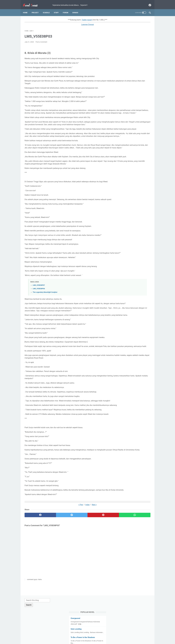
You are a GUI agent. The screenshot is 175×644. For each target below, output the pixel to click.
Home (27, 9)
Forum (67, 9)
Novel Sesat (91, 641)
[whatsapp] (98, 556)
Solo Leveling (124, 47)
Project (37, 9)
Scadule (48, 9)
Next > (74, 545)
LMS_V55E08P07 (39, 304)
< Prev (60, 545)
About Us (114, 636)
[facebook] (148, 3)
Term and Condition (71, 636)
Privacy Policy (85, 636)
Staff (58, 9)
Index (67, 545)
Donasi (77, 9)
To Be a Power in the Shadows (131, 58)
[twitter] (56, 556)
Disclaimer (95, 636)
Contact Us (105, 636)
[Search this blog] (130, 19)
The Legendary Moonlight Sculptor (45, 311)
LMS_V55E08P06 (39, 308)
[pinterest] (77, 556)
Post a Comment (41, 40)
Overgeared (123, 37)
